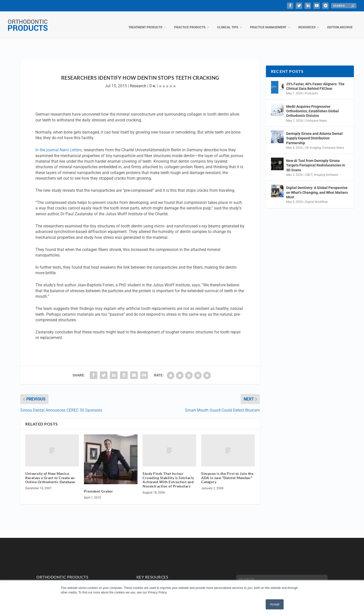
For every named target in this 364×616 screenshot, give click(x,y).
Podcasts (312, 88)
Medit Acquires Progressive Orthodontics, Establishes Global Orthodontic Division (312, 106)
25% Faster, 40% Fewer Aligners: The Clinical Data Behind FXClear (315, 81)
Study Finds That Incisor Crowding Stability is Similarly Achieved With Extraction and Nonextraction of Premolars (168, 475)
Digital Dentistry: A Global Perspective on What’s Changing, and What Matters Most (317, 187)
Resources (307, 22)
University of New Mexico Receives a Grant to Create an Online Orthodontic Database (50, 473)
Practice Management (268, 22)
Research (138, 81)
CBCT (309, 170)
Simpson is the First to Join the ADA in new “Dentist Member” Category (227, 473)
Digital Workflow (316, 197)
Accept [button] (275, 604)
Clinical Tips (228, 22)
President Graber (98, 486)
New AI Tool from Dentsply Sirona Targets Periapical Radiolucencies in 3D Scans (316, 160)
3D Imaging (313, 143)
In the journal (59, 145)
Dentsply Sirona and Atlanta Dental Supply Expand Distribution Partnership (314, 133)
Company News (316, 116)
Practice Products (190, 22)
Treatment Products (145, 22)
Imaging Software (326, 170)
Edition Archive (340, 22)
